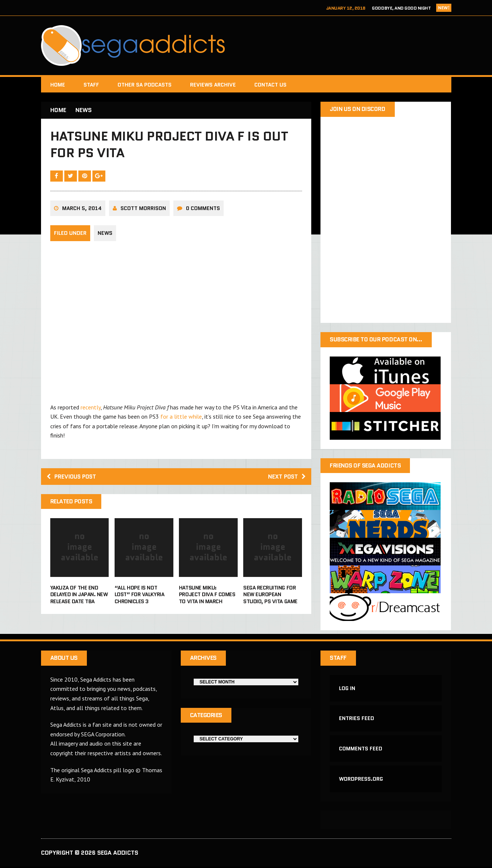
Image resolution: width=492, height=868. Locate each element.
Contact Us (270, 85)
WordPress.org (361, 780)
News (105, 234)
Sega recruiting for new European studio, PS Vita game (270, 596)
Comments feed (361, 750)
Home (58, 85)
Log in (347, 689)
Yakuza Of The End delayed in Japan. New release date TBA (79, 596)
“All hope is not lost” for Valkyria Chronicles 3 (139, 596)
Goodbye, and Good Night (401, 8)
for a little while (181, 418)
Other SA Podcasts (145, 85)
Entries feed (357, 719)
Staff (91, 85)
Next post (286, 478)
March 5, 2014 (82, 209)
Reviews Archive (213, 85)
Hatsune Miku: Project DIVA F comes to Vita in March (207, 596)
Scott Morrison (143, 209)
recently (91, 408)
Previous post (73, 478)
